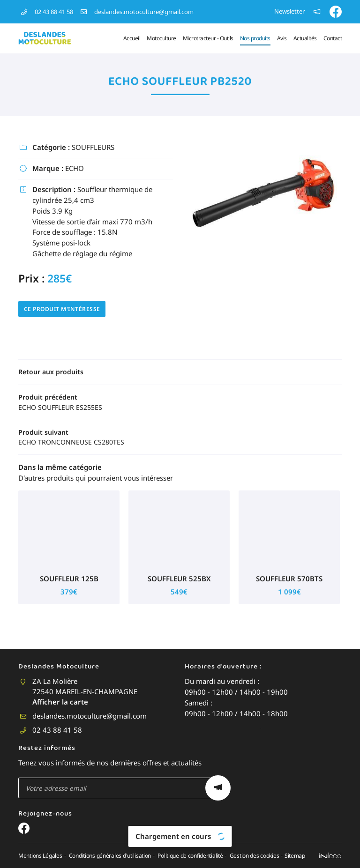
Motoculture (161, 38)
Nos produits (255, 38)
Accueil (132, 38)
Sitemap (304, 836)
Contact (333, 38)
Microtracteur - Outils (208, 38)
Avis (282, 38)
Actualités (305, 38)
